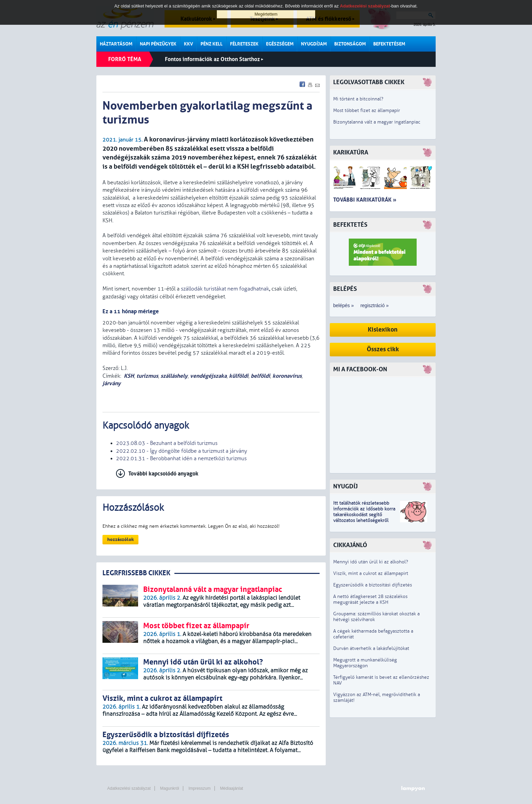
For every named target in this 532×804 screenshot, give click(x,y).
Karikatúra (351, 153)
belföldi (260, 376)
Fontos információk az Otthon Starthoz (214, 59)
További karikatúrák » (365, 200)
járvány (112, 383)
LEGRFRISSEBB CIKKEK (136, 573)
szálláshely (174, 376)
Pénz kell (212, 44)
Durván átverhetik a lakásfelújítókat (371, 648)
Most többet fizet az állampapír (367, 110)
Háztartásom (116, 44)
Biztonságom (350, 44)
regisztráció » (374, 305)
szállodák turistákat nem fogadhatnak (225, 289)
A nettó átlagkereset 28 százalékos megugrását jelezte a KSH (370, 599)
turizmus (147, 376)
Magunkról (170, 788)
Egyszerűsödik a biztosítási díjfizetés (373, 585)
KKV (188, 44)
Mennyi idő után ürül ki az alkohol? (371, 562)
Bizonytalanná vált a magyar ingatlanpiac (377, 122)
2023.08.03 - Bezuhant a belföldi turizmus (167, 443)
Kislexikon (383, 330)
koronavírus (287, 376)
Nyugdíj (345, 487)
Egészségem (280, 44)
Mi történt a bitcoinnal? (358, 99)
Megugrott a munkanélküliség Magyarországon (365, 663)
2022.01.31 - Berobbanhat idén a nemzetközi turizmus (181, 459)
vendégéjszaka (208, 376)
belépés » (344, 305)
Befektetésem (389, 44)
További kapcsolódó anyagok (163, 474)
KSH (129, 376)
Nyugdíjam (314, 44)
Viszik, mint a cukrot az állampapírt (371, 573)
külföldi (239, 376)
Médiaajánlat (231, 788)
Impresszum (199, 788)
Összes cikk (383, 349)
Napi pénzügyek (158, 44)
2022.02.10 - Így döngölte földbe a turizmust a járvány (182, 451)
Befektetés (350, 225)
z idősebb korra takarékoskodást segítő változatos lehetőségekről (364, 515)
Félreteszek (244, 44)
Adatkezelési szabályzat (129, 788)
